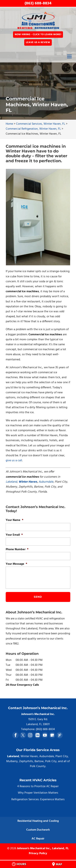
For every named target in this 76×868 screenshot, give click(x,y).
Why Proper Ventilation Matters (38, 793)
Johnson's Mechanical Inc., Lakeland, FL (43, 848)
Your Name (15, 520)
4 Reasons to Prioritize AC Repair (38, 786)
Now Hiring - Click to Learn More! (38, 35)
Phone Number (17, 550)
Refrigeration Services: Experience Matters (38, 800)
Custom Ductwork (38, 830)
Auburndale (46, 482)
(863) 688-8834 (38, 3)
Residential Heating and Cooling (38, 821)
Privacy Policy (38, 853)
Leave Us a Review (38, 42)
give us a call (14, 461)
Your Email (14, 535)
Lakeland (11, 482)
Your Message (16, 564)
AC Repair (38, 839)
